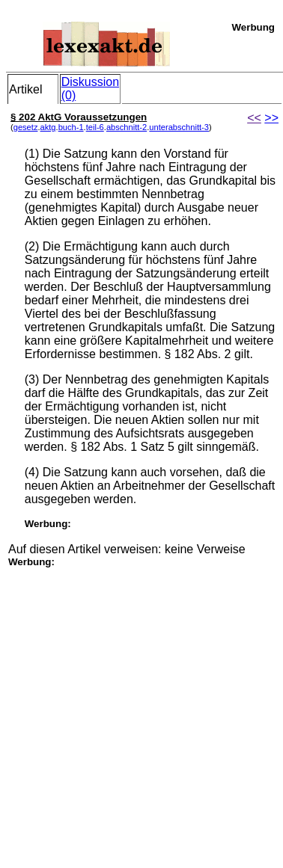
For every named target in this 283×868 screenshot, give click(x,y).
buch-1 (71, 127)
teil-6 (95, 127)
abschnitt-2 (127, 127)
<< (254, 118)
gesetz (26, 127)
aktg (48, 127)
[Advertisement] (140, 708)
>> (271, 118)
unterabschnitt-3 (179, 127)
